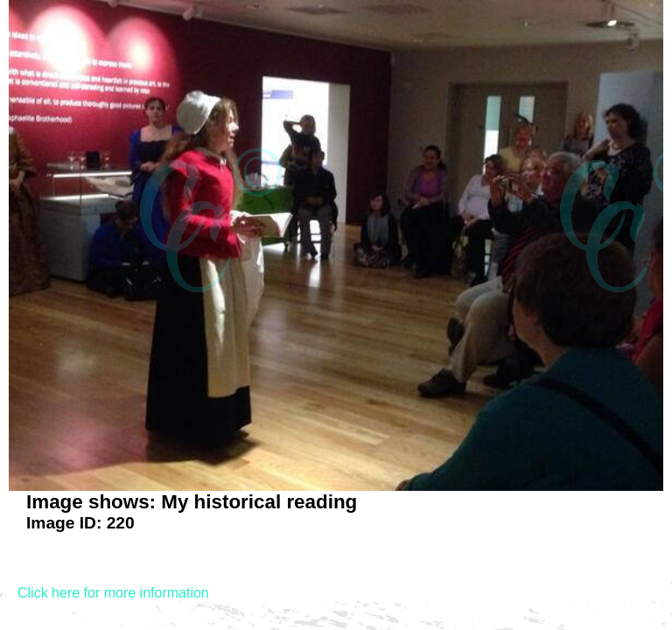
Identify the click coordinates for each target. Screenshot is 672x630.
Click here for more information (113, 593)
